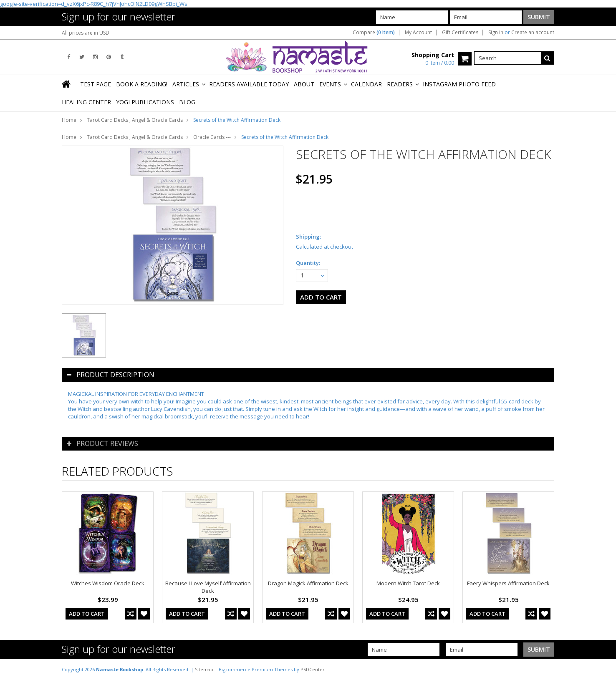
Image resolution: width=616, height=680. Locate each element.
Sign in (496, 33)
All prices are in (86, 33)
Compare (374, 33)
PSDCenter (313, 669)
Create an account (533, 33)
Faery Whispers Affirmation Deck (508, 583)
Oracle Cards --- (212, 137)
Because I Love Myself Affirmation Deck (208, 587)
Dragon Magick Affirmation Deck (308, 583)
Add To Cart (87, 614)
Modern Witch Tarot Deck (408, 583)
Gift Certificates (460, 33)
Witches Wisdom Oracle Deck (108, 583)
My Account (418, 33)
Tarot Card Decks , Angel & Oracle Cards (135, 120)
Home (69, 120)
